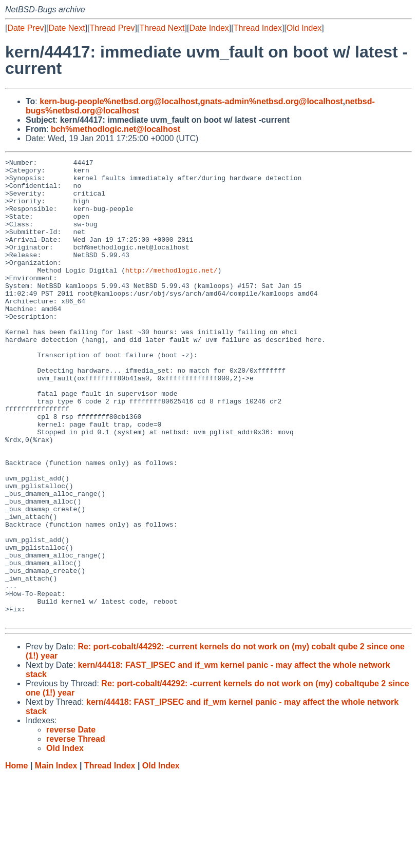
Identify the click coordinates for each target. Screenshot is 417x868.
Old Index (304, 28)
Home (16, 858)
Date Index (209, 28)
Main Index (56, 858)
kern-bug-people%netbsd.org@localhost (119, 101)
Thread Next (162, 28)
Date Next (67, 28)
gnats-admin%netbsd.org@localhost (272, 101)
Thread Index (258, 28)
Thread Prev (112, 28)
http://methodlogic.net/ (171, 293)
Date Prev (25, 28)
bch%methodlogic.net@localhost (116, 129)
